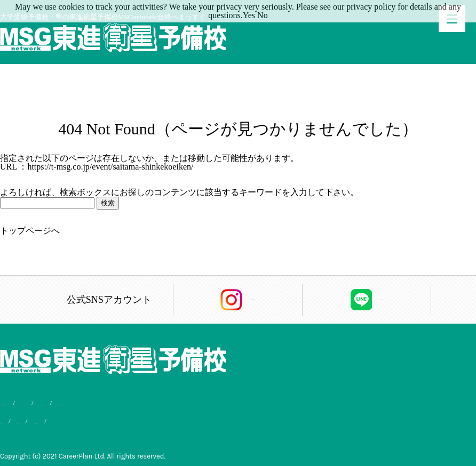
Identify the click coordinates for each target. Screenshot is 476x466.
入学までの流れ (117, 403)
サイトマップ (176, 419)
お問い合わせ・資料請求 (257, 403)
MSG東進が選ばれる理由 (39, 403)
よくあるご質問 (180, 403)
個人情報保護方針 (113, 419)
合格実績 (14, 419)
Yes (249, 15)
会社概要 (57, 419)
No (263, 15)
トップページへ (30, 231)
